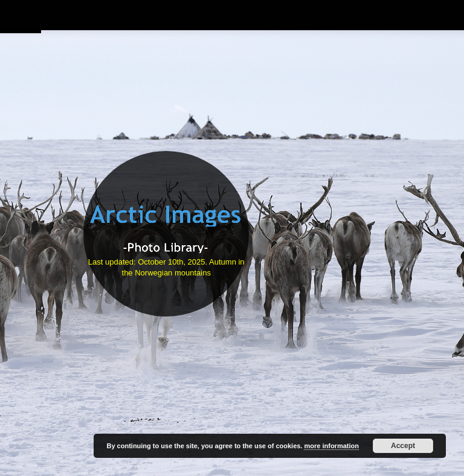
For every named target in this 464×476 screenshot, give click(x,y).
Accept (403, 446)
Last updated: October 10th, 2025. (149, 262)
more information (331, 446)
